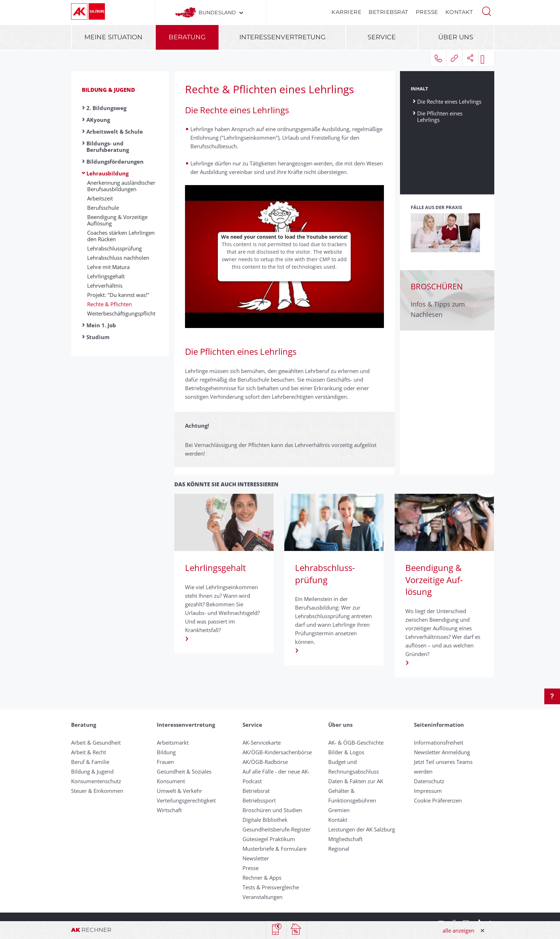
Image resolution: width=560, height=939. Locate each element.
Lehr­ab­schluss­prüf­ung (114, 248)
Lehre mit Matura (108, 267)
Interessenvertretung (282, 37)
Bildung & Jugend (108, 90)
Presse (427, 12)
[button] (486, 11)
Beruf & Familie (90, 762)
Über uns (456, 37)
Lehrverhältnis (105, 285)
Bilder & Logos (346, 752)
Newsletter (256, 858)
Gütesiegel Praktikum (269, 839)
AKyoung (98, 120)
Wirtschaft (169, 810)
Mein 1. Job (101, 325)
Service (382, 37)
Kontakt (459, 12)
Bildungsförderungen (115, 162)
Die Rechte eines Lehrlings (449, 101)
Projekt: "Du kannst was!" (118, 295)
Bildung (166, 752)
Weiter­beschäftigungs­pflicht (121, 313)
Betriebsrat (389, 12)
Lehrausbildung (107, 173)
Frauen (165, 762)
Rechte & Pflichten (109, 304)
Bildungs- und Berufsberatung (108, 146)
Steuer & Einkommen (97, 791)
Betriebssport (259, 800)
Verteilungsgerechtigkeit (186, 800)
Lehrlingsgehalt (106, 276)
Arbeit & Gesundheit (96, 742)
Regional (339, 849)
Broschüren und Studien (272, 810)
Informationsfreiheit (439, 742)
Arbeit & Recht (89, 752)
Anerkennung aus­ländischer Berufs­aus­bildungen (121, 186)
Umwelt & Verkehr (179, 791)
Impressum (428, 791)
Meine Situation (113, 37)
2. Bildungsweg (106, 108)
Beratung (187, 37)
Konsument (171, 781)
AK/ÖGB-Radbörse (265, 762)
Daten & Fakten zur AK (356, 781)
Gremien (339, 810)
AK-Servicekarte (262, 742)
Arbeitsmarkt (173, 742)
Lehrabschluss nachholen (118, 258)
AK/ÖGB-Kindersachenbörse (277, 752)
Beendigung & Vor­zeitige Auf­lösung (117, 220)
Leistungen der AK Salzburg (362, 829)
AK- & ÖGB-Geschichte (356, 742)
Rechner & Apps (262, 878)
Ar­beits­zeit (100, 198)
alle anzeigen (458, 930)
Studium (98, 337)
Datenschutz (429, 781)
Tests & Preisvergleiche (271, 887)
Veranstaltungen (262, 897)
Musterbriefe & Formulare (274, 849)
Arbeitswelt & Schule (115, 131)
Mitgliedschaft (345, 839)
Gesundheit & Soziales (184, 771)
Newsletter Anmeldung (442, 752)
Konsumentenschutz (96, 781)
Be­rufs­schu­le (103, 208)
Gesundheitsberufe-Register (277, 829)
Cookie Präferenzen (438, 800)
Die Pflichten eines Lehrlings (440, 116)
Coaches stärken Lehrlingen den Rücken (121, 236)
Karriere (346, 12)
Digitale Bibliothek (265, 820)
